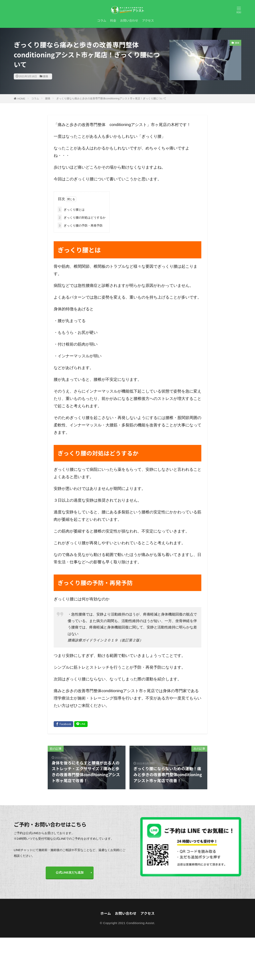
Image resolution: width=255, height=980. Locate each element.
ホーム (106, 913)
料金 (113, 20)
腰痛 (45, 76)
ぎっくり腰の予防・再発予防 (80, 225)
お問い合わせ (129, 20)
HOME (21, 99)
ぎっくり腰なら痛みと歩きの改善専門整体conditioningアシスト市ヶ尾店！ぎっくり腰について (111, 98)
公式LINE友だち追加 (70, 872)
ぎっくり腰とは (71, 210)
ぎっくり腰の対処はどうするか (82, 217)
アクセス (148, 20)
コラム (102, 20)
